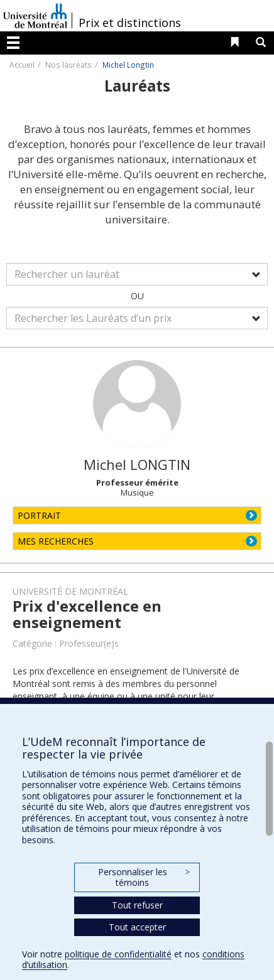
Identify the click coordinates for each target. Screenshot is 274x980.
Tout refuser (137, 905)
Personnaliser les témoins (144, 877)
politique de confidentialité (118, 954)
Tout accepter (137, 927)
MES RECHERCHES (56, 541)
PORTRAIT (39, 515)
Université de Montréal (35, 16)
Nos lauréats (68, 65)
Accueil (22, 65)
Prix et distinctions (130, 23)
